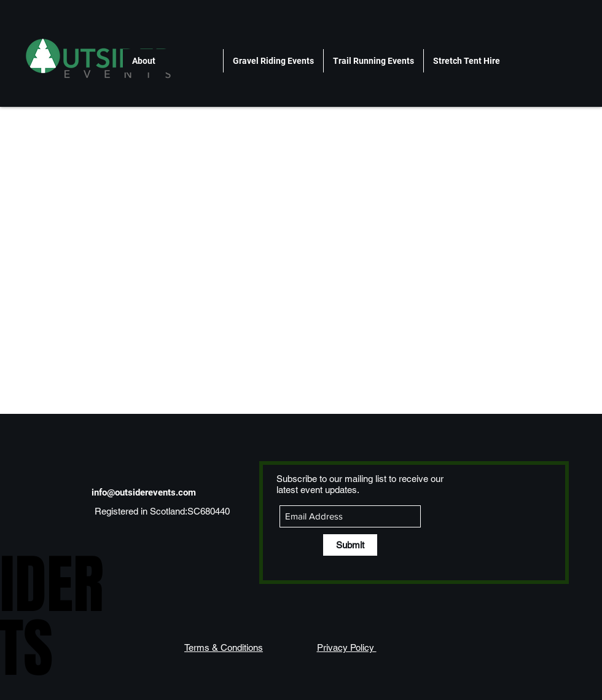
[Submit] (350, 545)
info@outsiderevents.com (144, 492)
